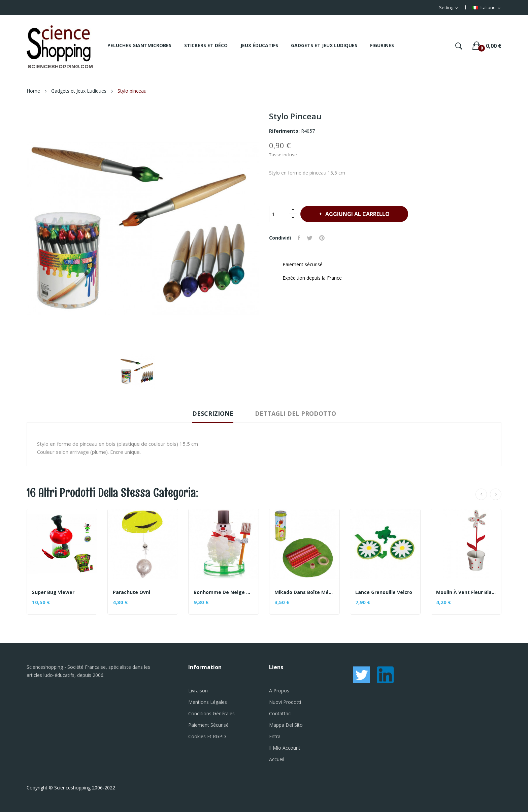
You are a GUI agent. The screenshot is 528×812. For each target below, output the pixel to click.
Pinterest (322, 238)
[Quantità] (279, 214)
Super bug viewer (53, 592)
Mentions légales (208, 702)
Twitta (310, 238)
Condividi (299, 238)
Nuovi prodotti (285, 702)
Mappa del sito (286, 725)
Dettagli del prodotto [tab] (295, 413)
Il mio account (285, 748)
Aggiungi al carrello (357, 214)
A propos (279, 691)
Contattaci (280, 713)
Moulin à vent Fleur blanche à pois (466, 592)
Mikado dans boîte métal (304, 592)
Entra (275, 736)
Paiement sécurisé (208, 725)
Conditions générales (211, 713)
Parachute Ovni (131, 592)
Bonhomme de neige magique (224, 592)
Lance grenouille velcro (384, 592)
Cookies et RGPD (207, 736)
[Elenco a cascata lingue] (487, 8)
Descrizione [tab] (213, 413)
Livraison (198, 691)
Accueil (277, 759)
